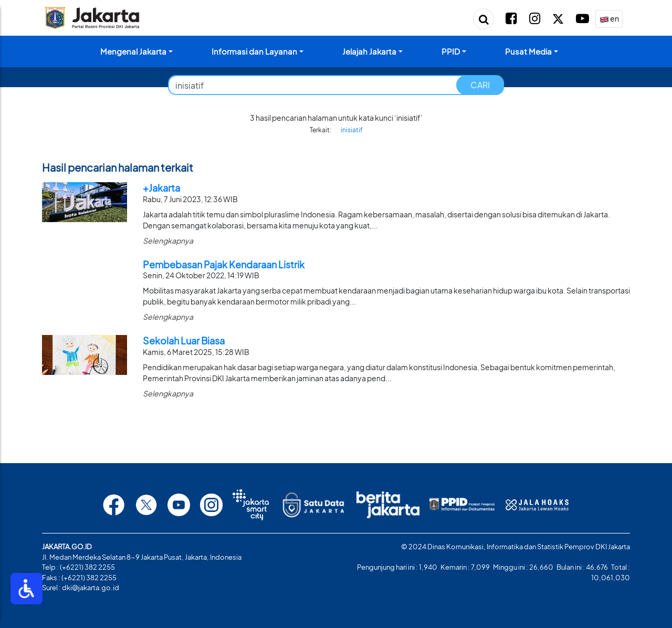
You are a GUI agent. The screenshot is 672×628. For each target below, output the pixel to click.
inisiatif (352, 130)
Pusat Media (528, 51)
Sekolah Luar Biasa (184, 341)
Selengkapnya (168, 240)
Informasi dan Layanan (254, 51)
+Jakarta (161, 188)
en (609, 19)
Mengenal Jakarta (133, 51)
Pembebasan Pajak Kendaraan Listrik (224, 264)
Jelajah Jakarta (369, 51)
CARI (480, 85)
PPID (451, 51)
